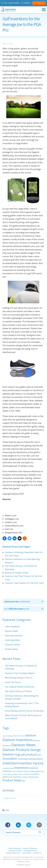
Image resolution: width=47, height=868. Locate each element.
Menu (44, 10)
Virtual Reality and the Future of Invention (24, 711)
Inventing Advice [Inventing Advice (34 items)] (35, 759)
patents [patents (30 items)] (6, 777)
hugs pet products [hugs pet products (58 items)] (26, 754)
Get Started (38, 3)
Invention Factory (15, 851)
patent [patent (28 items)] (37, 774)
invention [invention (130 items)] (10, 763)
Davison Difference (30, 848)
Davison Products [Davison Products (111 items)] (16, 750)
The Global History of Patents (18, 691)
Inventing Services (30, 851)
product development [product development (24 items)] (30, 777)
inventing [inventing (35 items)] (22, 759)
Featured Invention (14, 636)
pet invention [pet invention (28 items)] (15, 777)
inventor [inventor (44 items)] (34, 768)
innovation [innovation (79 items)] (10, 758)
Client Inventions (15, 848)
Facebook (8, 825)
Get (17, 609)
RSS (7, 810)
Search (27, 3)
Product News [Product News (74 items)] (12, 780)
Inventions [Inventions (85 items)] (21, 768)
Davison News (11, 631)
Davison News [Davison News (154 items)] (23, 745)
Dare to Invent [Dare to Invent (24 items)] (19, 736)
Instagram (39, 825)
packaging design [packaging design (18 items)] (28, 774)
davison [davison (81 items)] (31, 735)
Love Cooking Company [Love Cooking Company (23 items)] (21, 771)
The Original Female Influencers (20, 687)
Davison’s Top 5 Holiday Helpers (20, 673)
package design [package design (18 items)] (17, 774)
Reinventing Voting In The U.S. (19, 678)
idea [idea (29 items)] (39, 755)
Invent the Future (13, 682)
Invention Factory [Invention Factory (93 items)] (31, 763)
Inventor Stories (12, 645)
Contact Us (37, 853)
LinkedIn (18, 825)
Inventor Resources (13, 853)
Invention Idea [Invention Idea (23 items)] (8, 768)
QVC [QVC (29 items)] (24, 781)
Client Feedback (12, 627)
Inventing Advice (13, 640)
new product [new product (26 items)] (35, 771)
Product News (11, 649)
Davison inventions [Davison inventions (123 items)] (18, 740)
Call (12, 3)
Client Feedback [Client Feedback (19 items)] (8, 736)
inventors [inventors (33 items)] (7, 771)
